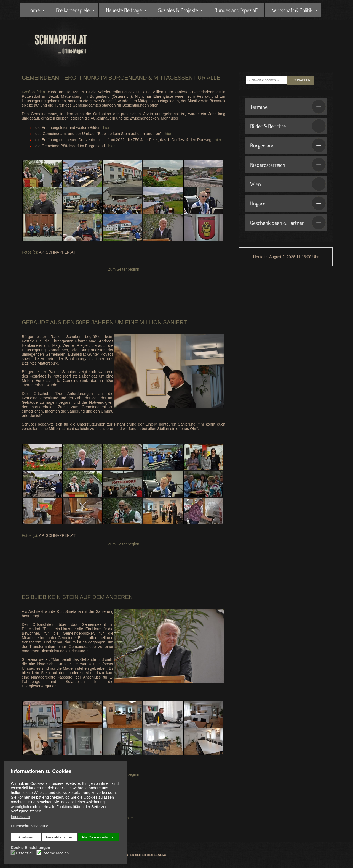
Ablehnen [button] (26, 837)
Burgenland (288, 145)
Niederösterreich (288, 165)
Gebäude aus (42, 322)
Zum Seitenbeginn (124, 269)
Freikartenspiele (73, 10)
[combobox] (267, 80)
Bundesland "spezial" (236, 10)
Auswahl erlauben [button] (59, 837)
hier (106, 128)
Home (34, 10)
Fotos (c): (30, 252)
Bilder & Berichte (288, 126)
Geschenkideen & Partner (288, 223)
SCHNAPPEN (301, 80)
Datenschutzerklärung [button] (30, 826)
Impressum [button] (20, 817)
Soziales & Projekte (178, 10)
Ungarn (288, 203)
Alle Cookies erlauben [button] (98, 837)
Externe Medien (55, 853)
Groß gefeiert (34, 92)
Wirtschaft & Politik (292, 10)
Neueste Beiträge (124, 10)
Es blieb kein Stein (50, 597)
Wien (288, 184)
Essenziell (25, 853)
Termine (288, 107)
